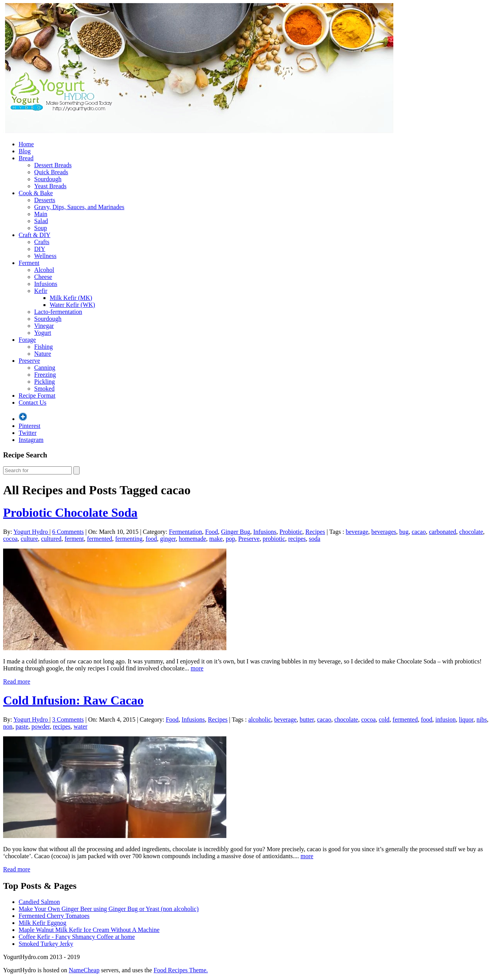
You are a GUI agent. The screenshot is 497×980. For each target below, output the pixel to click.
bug (404, 532)
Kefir (41, 291)
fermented (100, 539)
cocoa (10, 539)
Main (41, 214)
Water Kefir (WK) (72, 305)
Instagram (31, 440)
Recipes (315, 532)
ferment (74, 539)
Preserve (29, 361)
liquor (466, 719)
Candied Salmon (39, 902)
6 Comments (68, 532)
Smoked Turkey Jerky (46, 944)
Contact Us (33, 403)
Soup (41, 228)
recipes (297, 539)
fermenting (129, 539)
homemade (193, 539)
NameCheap (84, 970)
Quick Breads (51, 172)
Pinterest (30, 426)
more (197, 668)
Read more (17, 681)
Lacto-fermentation (58, 312)
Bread (26, 158)
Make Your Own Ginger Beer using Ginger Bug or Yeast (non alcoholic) (109, 909)
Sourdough (48, 179)
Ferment (29, 263)
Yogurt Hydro (32, 532)
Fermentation (185, 532)
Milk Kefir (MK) (71, 298)
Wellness (45, 256)
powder (41, 726)
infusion (445, 719)
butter (307, 719)
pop (230, 539)
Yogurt (43, 333)
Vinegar (44, 326)
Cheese (43, 277)
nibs (482, 719)
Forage (27, 340)
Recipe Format (37, 396)
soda (315, 539)
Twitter (28, 433)
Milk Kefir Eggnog (43, 923)
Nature (43, 354)
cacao (419, 532)
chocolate (471, 532)
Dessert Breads (53, 165)
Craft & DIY (35, 235)
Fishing (43, 347)
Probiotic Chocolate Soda (70, 513)
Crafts (42, 242)
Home (26, 144)
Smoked (44, 389)
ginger (168, 539)
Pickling (44, 382)
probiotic (274, 539)
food (151, 539)
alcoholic (260, 719)
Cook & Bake (36, 193)
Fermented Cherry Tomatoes (54, 916)
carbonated (443, 532)
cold (384, 719)
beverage (357, 532)
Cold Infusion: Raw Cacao (73, 700)
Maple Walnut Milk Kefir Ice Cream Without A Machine (89, 930)
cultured (51, 539)
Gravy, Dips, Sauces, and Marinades (79, 207)
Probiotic (291, 532)
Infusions (46, 284)
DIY (40, 249)
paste (22, 726)
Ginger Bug (235, 532)
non (8, 726)
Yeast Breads (50, 186)
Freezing (45, 375)
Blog (25, 151)
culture (29, 539)
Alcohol (44, 270)
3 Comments (68, 719)
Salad (41, 221)
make (216, 539)
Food (211, 532)
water (81, 726)
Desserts (45, 200)
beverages (384, 532)
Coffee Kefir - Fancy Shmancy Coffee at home (77, 937)
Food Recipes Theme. (181, 970)
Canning (45, 368)
